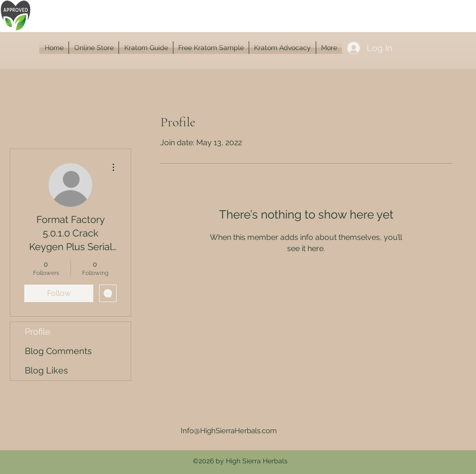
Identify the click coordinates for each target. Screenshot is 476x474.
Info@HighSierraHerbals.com (229, 431)
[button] (94, 48)
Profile (38, 331)
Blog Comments (58, 351)
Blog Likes (46, 370)
